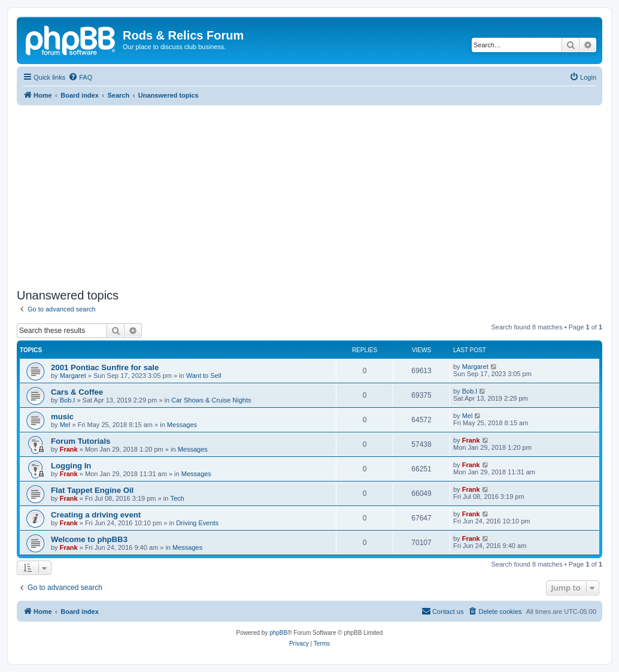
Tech (177, 498)
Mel (65, 425)
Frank (69, 449)
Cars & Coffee (77, 392)
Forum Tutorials (81, 441)
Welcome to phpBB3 (89, 539)
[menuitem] (80, 77)
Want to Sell (204, 376)
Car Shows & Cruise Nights (211, 400)
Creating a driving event (96, 515)
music (62, 417)
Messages (182, 425)
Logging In (71, 466)
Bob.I (68, 400)
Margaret (73, 376)
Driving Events (197, 523)
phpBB (278, 633)
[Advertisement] (309, 195)
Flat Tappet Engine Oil (92, 490)
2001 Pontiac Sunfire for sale (105, 367)
